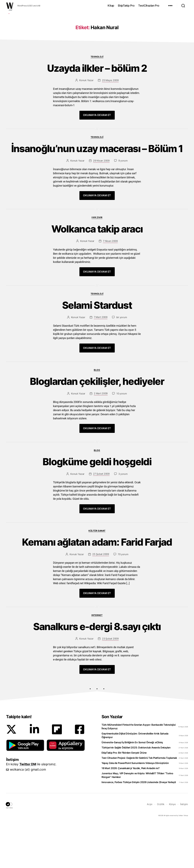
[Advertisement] (97, 35)
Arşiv (150, 850)
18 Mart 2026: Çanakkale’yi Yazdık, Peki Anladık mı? (130, 814)
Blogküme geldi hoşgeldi (97, 507)
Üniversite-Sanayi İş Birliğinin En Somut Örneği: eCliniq (132, 788)
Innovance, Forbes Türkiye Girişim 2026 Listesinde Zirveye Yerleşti (139, 828)
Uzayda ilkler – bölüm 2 (97, 114)
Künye (172, 850)
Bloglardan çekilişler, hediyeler (97, 427)
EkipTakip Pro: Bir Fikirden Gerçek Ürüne (124, 798)
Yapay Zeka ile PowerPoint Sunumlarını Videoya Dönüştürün (135, 809)
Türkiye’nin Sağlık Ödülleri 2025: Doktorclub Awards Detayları (136, 793)
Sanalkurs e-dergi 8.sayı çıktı (97, 672)
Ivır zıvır (97, 263)
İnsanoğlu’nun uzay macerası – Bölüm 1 (97, 194)
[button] (25, 791)
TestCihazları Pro (149, 6)
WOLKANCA (10, 6)
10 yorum (122, 439)
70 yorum (123, 600)
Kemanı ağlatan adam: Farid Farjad (97, 588)
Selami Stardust (97, 351)
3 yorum (123, 519)
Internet (97, 661)
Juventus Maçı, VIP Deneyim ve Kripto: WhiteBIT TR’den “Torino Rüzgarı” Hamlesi (137, 821)
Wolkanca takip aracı (97, 275)
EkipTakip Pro (126, 6)
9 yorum (123, 206)
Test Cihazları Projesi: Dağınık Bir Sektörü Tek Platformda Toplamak (139, 803)
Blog (97, 415)
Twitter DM (28, 810)
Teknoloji (97, 102)
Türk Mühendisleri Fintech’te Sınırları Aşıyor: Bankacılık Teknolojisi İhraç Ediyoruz (139, 772)
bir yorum (122, 363)
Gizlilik (161, 850)
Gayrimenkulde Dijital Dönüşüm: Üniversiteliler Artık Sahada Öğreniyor (135, 781)
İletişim (184, 850)
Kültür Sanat (97, 576)
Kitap (111, 6)
